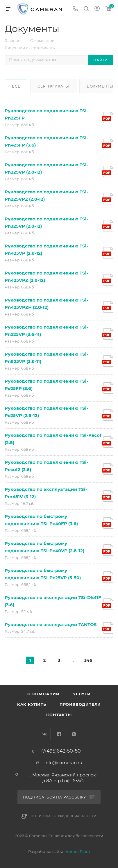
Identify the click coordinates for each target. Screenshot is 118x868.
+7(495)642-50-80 (60, 751)
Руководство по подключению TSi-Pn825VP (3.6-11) (47, 358)
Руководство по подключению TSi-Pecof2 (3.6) (47, 466)
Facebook (59, 734)
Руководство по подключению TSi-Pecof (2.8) (53, 439)
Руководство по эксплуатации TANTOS (51, 624)
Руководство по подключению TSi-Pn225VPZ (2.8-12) (47, 195)
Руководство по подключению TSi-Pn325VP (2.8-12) (47, 222)
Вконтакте (44, 734)
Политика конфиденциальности (64, 816)
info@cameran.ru (63, 763)
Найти (101, 60)
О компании (43, 694)
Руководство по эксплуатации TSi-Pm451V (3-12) (46, 493)
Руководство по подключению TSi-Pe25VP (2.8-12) (47, 412)
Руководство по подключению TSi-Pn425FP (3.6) (47, 141)
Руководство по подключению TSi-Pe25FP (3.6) (47, 385)
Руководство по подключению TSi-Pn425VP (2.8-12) (47, 249)
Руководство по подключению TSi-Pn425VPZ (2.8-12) (47, 277)
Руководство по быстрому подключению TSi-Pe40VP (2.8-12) (44, 547)
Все (16, 86)
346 (88, 660)
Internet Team (77, 851)
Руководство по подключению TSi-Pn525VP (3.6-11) (47, 331)
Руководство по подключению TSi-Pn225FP (47, 114)
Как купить (32, 704)
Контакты (59, 715)
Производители (80, 704)
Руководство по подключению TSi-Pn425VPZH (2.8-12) (47, 304)
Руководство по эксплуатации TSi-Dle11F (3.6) (53, 601)
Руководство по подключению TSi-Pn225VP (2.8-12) (47, 168)
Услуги (82, 694)
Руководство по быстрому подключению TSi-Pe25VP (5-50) (43, 574)
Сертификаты (53, 86)
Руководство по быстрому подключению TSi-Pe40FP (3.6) (41, 520)
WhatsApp (74, 734)
